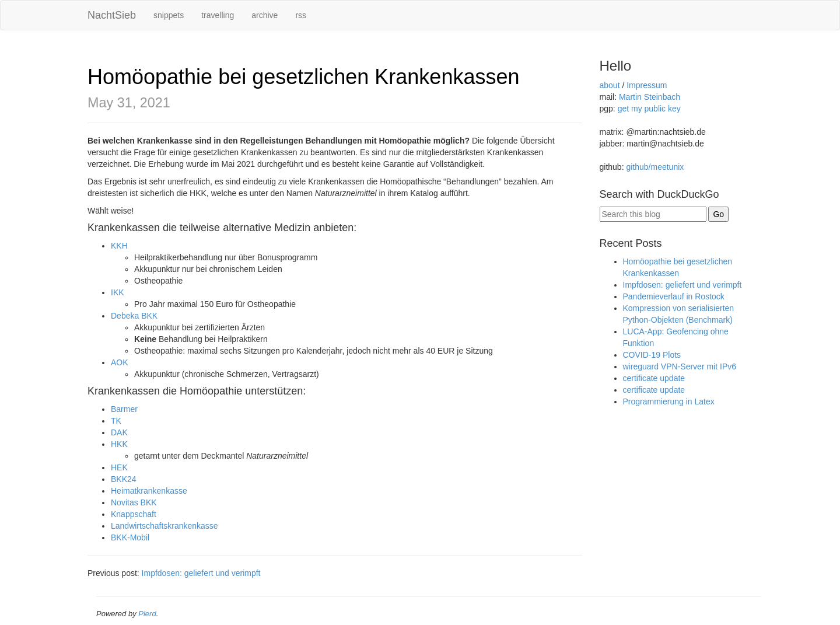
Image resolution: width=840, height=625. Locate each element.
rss (301, 15)
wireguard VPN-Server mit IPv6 (680, 366)
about (610, 85)
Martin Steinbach (650, 97)
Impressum (647, 85)
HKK (119, 444)
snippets (169, 15)
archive (265, 15)
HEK (119, 467)
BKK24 (124, 479)
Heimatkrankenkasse (149, 491)
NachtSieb (112, 15)
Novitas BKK (134, 502)
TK (116, 421)
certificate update (654, 378)
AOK (120, 362)
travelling (218, 15)
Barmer (124, 409)
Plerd (147, 614)
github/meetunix (655, 167)
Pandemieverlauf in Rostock (674, 296)
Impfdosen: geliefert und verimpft (201, 573)
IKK (118, 292)
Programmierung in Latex (669, 401)
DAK (119, 432)
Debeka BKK (134, 316)
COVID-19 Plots (652, 355)
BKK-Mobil (130, 537)
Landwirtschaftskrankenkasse (164, 526)
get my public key (649, 109)
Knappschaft (134, 514)
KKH (119, 246)
